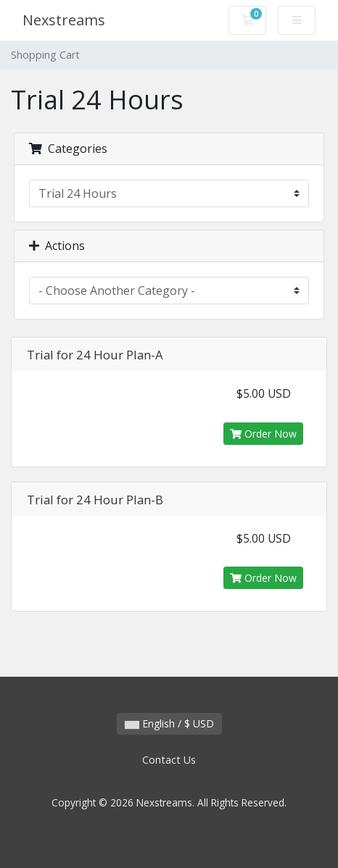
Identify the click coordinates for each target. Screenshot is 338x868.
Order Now (263, 434)
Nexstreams (64, 20)
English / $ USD (169, 723)
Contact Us (169, 760)
